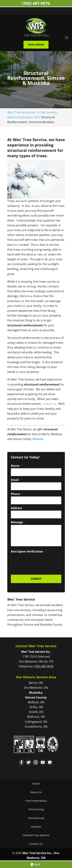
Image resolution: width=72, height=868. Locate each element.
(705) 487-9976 (36, 3)
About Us (36, 792)
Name (17, 466)
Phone (17, 494)
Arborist (36, 827)
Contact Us (36, 844)
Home (36, 784)
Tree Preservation (36, 801)
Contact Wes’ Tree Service (36, 646)
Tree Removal (36, 818)
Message (18, 522)
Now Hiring (36, 45)
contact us (49, 404)
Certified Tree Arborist (36, 835)
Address (18, 508)
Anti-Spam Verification (28, 552)
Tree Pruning (36, 809)
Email (16, 480)
